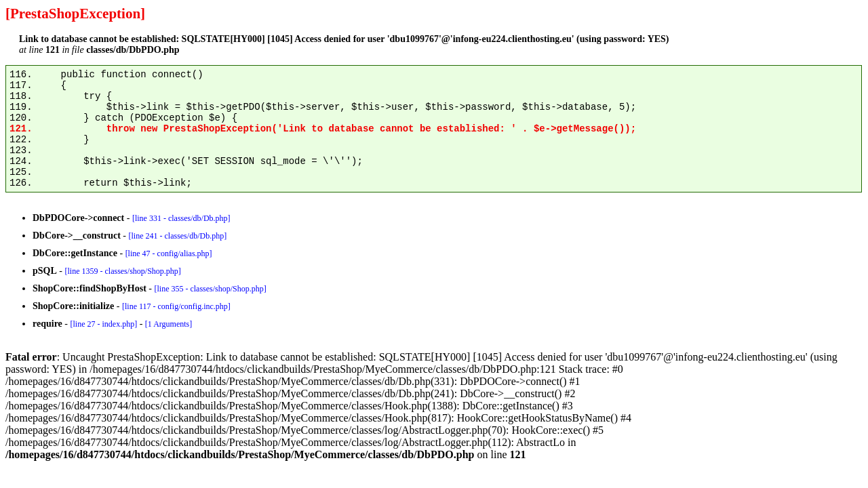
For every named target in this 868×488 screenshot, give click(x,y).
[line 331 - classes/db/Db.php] (181, 218)
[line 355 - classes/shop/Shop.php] (210, 289)
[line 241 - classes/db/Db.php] (177, 236)
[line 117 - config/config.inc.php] (176, 306)
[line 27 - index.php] (103, 324)
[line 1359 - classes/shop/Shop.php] (122, 271)
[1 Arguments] (169, 324)
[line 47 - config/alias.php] (169, 253)
